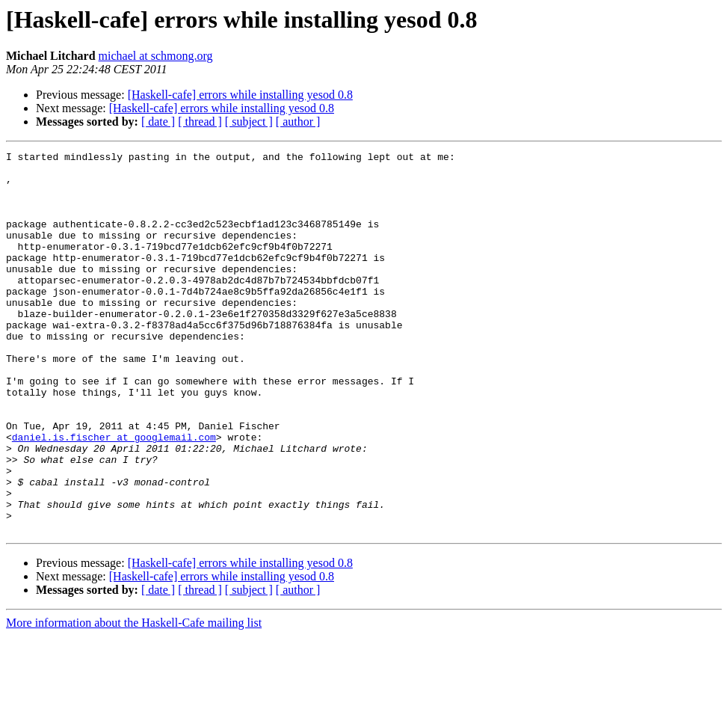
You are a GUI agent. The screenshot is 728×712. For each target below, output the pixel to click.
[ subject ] (249, 122)
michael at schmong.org (156, 56)
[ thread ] (200, 122)
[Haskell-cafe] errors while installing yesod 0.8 (240, 95)
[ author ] (298, 122)
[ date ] (158, 122)
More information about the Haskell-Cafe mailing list (134, 699)
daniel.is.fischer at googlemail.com (114, 495)
